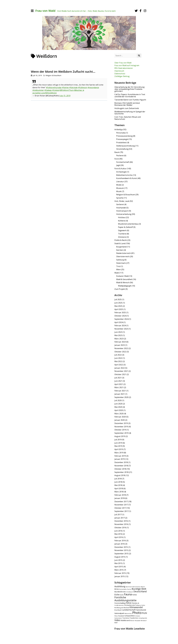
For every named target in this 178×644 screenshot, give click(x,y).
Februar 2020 (120, 417)
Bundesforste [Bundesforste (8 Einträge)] (120, 592)
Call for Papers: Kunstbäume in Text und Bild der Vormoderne (130, 95)
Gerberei (120, 204)
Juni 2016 (118, 531)
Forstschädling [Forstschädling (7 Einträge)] (120, 603)
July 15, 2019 (65, 96)
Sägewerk (122, 230)
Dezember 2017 (121, 502)
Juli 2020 (118, 400)
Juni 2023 (118, 332)
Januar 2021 (120, 394)
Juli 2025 (118, 299)
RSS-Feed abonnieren (124, 68)
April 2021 (119, 384)
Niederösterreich (124, 253)
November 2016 (121, 524)
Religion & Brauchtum (54, 75)
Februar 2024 (120, 326)
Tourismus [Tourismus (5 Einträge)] (126, 618)
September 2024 (121, 319)
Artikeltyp (119, 129)
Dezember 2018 (121, 462)
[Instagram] (145, 11)
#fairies (65, 87)
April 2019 (119, 449)
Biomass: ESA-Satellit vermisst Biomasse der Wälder (127, 104)
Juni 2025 (118, 303)
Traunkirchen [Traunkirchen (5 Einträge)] (134, 618)
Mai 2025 (118, 306)
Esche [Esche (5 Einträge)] (122, 595)
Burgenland (121, 247)
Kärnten (120, 250)
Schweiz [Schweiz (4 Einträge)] (138, 616)
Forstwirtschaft (123, 162)
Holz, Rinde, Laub (122, 201)
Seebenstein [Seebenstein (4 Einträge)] (118, 618)
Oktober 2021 (120, 374)
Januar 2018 (120, 498)
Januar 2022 (120, 368)
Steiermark (121, 263)
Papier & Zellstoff (125, 227)
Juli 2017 (118, 515)
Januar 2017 (120, 518)
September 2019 (121, 433)
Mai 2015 (118, 563)
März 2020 (119, 414)
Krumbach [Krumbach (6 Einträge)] (118, 610)
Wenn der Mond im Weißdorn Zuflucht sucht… (63, 72)
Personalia (121, 133)
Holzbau (122, 217)
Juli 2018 (118, 479)
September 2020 (121, 397)
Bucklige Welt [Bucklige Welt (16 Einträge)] (139, 589)
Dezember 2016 (121, 521)
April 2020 (119, 410)
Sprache (120, 198)
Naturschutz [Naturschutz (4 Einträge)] (128, 613)
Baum (117, 152)
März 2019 (119, 453)
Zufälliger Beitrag (122, 76)
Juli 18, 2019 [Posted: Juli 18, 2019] (37, 75)
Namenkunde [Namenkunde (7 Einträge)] (141, 610)
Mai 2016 (118, 534)
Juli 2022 (118, 355)
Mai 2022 (118, 361)
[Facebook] (141, 11)
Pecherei (120, 156)
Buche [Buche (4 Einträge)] (129, 589)
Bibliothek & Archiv (124, 175)
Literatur (120, 182)
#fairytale (73, 87)
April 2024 (119, 322)
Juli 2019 (118, 440)
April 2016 (119, 537)
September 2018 (121, 472)
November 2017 (121, 505)
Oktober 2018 (120, 469)
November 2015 (121, 550)
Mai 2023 (118, 335)
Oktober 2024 (120, 316)
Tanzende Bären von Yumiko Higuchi (130, 100)
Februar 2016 (120, 541)
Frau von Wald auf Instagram (127, 65)
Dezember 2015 (121, 547)
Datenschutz (120, 74)
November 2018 (121, 466)
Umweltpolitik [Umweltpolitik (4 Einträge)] (143, 618)
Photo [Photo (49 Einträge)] (137, 613)
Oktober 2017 (120, 508)
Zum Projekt (120, 289)
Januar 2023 (120, 345)
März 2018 (119, 492)
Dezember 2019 (121, 423)
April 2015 (119, 567)
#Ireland (56, 90)
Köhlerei (122, 221)
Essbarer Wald (122, 276)
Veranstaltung (122, 149)
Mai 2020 (118, 407)
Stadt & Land (120, 243)
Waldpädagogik (125, 286)
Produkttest (121, 142)
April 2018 (119, 488)
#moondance (93, 87)
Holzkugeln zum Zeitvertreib (127, 108)
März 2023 (119, 339)
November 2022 (121, 348)
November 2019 (121, 427)
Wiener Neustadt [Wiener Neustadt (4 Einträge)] (135, 621)
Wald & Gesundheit (124, 279)
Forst (117, 159)
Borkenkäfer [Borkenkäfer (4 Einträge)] (123, 589)
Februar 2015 (120, 573)
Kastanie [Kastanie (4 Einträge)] (138, 605)
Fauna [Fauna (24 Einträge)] (128, 594)
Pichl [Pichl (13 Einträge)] (144, 613)
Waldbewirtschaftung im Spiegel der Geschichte (130, 113)
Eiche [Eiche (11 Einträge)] (117, 595)
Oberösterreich (123, 256)
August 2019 (120, 436)
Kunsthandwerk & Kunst (127, 178)
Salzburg (120, 260)
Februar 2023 (120, 342)
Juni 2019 (118, 443)
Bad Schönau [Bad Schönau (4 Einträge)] (136, 587)
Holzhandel (121, 208)
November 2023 (121, 329)
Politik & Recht (121, 240)
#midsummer (38, 90)
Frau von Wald (45, 11)
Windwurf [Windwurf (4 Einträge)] (144, 621)
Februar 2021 (120, 391)
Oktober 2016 (120, 528)
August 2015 (120, 557)
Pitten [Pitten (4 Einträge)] (116, 616)
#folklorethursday (54, 87)
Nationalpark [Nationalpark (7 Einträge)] (119, 613)
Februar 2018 (120, 495)
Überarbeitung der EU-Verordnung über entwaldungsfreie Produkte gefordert (129, 89)
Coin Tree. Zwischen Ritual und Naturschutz (128, 118)
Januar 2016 (120, 544)
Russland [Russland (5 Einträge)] (121, 616)
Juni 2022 (118, 358)
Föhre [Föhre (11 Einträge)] (129, 603)
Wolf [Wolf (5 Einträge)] (116, 623)
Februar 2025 (120, 312)
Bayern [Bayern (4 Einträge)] (143, 587)
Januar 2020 (120, 420)
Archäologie (121, 172)
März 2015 (119, 570)
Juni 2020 (118, 404)
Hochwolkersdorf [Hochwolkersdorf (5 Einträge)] (130, 605)
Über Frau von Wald (123, 63)
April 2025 (119, 309)
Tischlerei (122, 234)
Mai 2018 (118, 485)
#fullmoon (83, 87)
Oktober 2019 (120, 430)
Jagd (118, 165)
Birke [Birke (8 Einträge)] (117, 589)
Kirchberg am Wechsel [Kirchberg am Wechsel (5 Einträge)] (122, 608)
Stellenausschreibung (125, 146)
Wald (117, 273)
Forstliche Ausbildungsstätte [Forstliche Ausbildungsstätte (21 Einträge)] (125, 599)
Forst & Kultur (120, 169)
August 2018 (120, 475)
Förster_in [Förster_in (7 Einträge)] (135, 603)
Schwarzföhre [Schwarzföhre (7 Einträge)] (130, 616)
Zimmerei (122, 237)
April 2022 (119, 365)
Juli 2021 (118, 378)
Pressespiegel (122, 139)
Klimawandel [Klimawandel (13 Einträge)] (136, 607)
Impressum (119, 71)
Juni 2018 (118, 482)
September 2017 (121, 511)
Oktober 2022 (120, 352)
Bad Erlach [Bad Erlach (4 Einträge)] (129, 587)
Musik (119, 191)
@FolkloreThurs (67, 90)
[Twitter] (136, 11)
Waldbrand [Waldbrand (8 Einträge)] (125, 620)
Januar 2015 (120, 576)
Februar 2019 (120, 456)
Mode (119, 185)
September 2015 (121, 554)
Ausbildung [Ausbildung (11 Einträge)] (120, 586)
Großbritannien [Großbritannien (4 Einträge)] (119, 605)
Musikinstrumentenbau (128, 224)
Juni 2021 (118, 381)
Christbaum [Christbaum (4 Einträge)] (130, 592)
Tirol (118, 266)
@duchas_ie (79, 90)
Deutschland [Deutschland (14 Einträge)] (140, 591)
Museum (120, 188)
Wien (118, 269)
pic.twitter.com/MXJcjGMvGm (45, 93)
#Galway (48, 90)
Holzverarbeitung (124, 214)
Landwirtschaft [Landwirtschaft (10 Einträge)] (129, 610)
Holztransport (122, 211)
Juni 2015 (118, 560)
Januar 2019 (120, 459)
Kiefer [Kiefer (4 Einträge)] (143, 605)
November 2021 (121, 371)
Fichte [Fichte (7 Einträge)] (135, 595)
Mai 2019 (118, 446)
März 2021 (119, 387)
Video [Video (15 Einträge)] (117, 620)
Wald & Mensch (123, 282)
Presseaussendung (124, 136)
